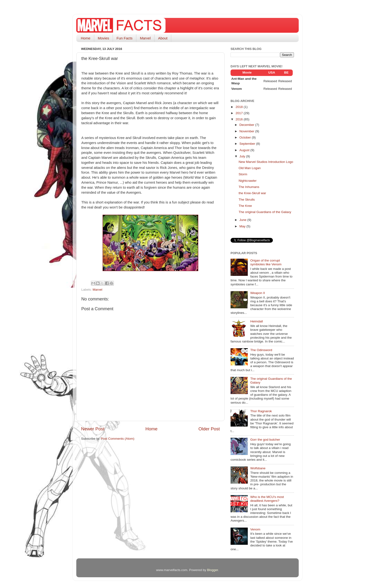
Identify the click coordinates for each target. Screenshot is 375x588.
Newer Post (93, 429)
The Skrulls (247, 200)
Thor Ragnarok (261, 411)
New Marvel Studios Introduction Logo (266, 162)
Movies (104, 38)
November (247, 131)
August (245, 150)
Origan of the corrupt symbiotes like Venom (266, 262)
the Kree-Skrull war (252, 193)
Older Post (209, 429)
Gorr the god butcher (265, 440)
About (163, 38)
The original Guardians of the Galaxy (265, 212)
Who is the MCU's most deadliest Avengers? (267, 499)
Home (86, 38)
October (246, 137)
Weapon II (257, 293)
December (247, 125)
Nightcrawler (248, 181)
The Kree (245, 206)
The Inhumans (249, 187)
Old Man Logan (250, 168)
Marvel (145, 38)
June (243, 220)
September (248, 144)
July (243, 156)
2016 (240, 119)
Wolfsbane (258, 468)
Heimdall (256, 321)
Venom (255, 529)
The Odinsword (261, 350)
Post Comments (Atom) (118, 439)
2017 (240, 113)
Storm (243, 174)
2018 (240, 107)
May (243, 226)
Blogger (213, 570)
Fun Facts (124, 38)
